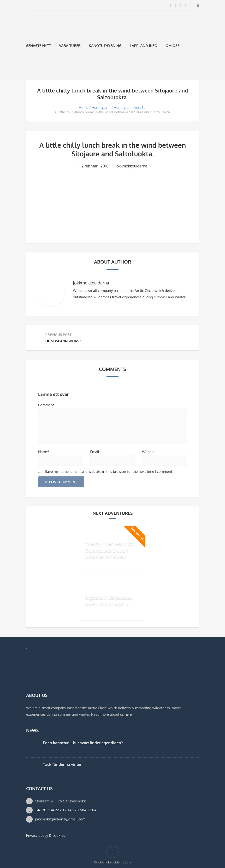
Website (149, 452)
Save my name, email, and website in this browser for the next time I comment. (109, 471)
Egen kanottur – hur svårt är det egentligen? (83, 743)
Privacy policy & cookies (46, 835)
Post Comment (61, 482)
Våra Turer (70, 46)
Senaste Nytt (38, 46)
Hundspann (101, 108)
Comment (46, 405)
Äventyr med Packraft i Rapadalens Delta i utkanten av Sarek (111, 550)
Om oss (173, 46)
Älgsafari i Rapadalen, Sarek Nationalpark (110, 600)
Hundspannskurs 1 (128, 108)
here (128, 714)
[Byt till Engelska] (41, 68)
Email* (96, 452)
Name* (44, 452)
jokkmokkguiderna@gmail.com (60, 819)
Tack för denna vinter (62, 764)
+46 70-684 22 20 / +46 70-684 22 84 (66, 810)
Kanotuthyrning (105, 46)
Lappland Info (144, 46)
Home (84, 108)
